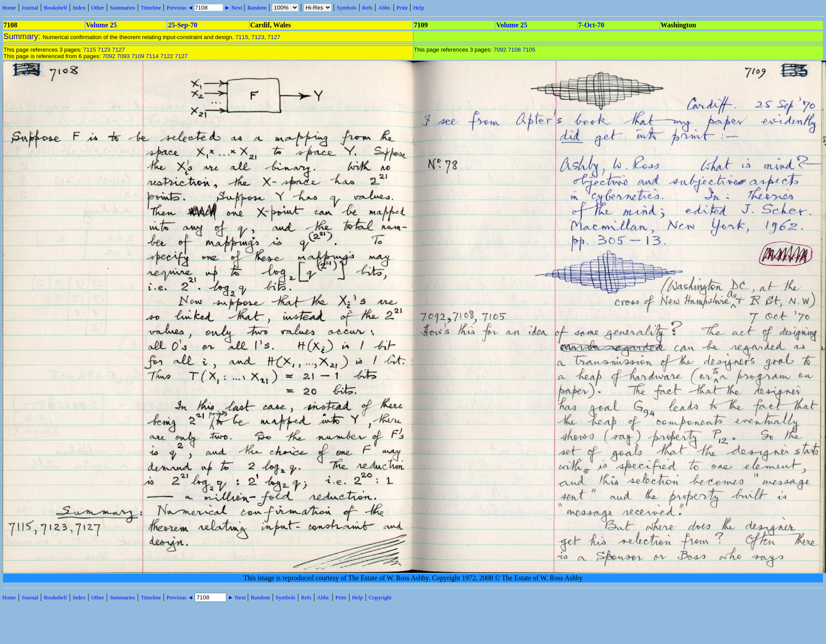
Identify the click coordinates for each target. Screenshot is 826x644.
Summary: (23, 36)
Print (402, 8)
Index (79, 8)
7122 (167, 56)
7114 (152, 56)
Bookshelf (55, 8)
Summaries (122, 8)
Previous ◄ (181, 8)
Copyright (380, 597)
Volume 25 (101, 25)
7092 (109, 56)
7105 (529, 50)
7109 (138, 56)
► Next (233, 8)
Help (419, 8)
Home (9, 8)
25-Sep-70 (183, 25)
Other (98, 8)
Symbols (347, 8)
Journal (30, 8)
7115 (242, 37)
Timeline (151, 8)
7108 (515, 50)
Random (257, 8)
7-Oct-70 (591, 25)
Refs (367, 8)
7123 (258, 37)
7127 (274, 37)
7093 (124, 56)
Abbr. (384, 8)
